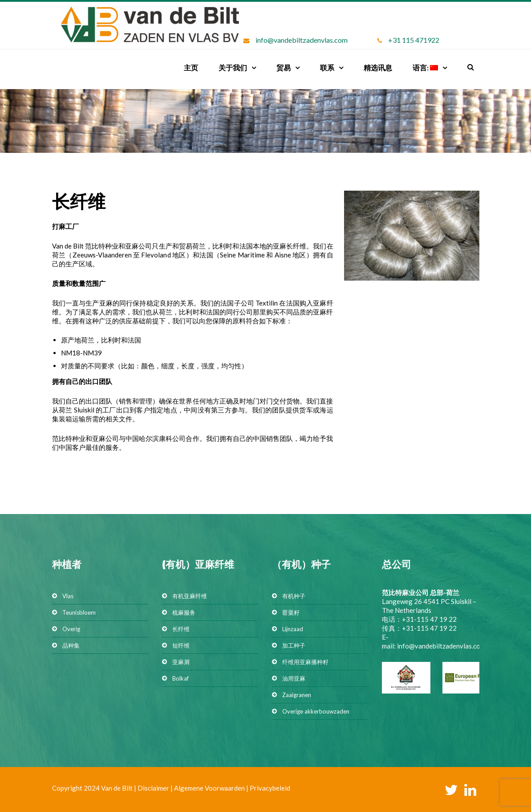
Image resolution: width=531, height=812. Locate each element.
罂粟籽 (291, 612)
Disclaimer (153, 788)
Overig (71, 629)
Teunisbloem (79, 612)
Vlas (68, 596)
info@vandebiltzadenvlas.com (302, 40)
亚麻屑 (181, 662)
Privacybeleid (270, 788)
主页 (191, 67)
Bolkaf (180, 678)
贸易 (284, 67)
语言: (425, 67)
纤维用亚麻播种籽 (305, 662)
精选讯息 (378, 67)
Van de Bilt (117, 788)
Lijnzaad (293, 629)
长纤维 (181, 629)
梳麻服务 (184, 612)
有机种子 (294, 596)
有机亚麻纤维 (190, 596)
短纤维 (181, 645)
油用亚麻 (294, 678)
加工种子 (294, 645)
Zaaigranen (297, 695)
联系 (327, 67)
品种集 (71, 645)
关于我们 (233, 67)
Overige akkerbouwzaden (316, 711)
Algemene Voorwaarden (209, 788)
